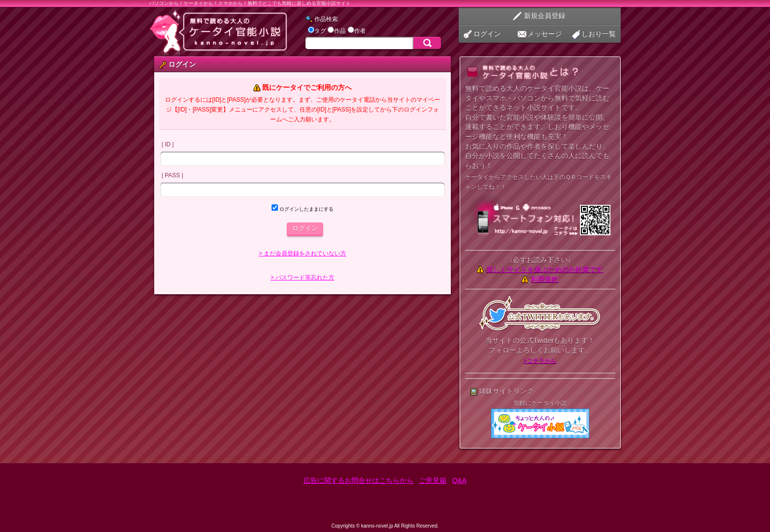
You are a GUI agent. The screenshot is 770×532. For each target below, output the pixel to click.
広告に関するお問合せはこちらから (358, 480)
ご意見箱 (433, 480)
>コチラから (540, 361)
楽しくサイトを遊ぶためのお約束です (545, 269)
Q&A (460, 480)
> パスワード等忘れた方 (302, 278)
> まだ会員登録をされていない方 (302, 253)
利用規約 (545, 279)
